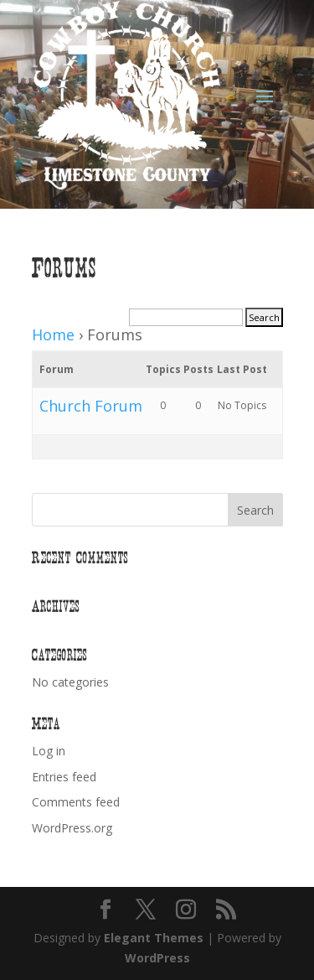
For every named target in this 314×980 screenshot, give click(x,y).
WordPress (157, 958)
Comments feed (76, 802)
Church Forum (91, 406)
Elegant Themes (154, 938)
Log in (49, 751)
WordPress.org (72, 828)
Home (53, 334)
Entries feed (64, 777)
